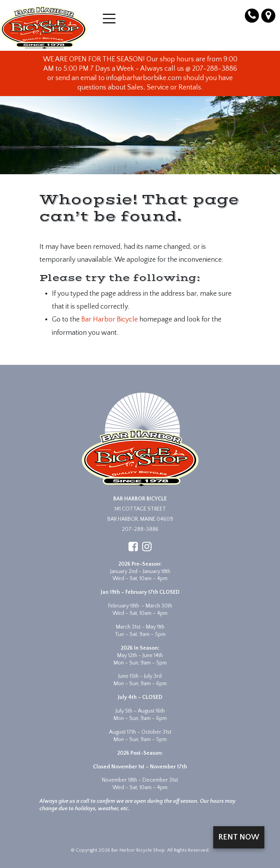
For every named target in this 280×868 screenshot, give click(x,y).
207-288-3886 (140, 529)
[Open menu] (109, 19)
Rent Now (239, 837)
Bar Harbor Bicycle (110, 320)
